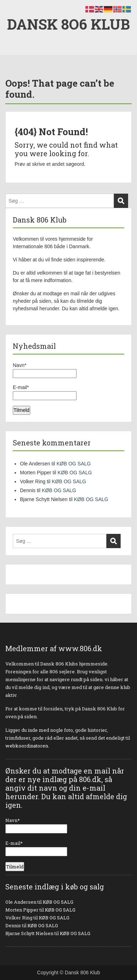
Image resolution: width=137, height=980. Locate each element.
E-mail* (45, 392)
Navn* (45, 370)
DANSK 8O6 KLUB (68, 24)
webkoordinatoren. (27, 746)
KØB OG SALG (74, 464)
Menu (13, 12)
